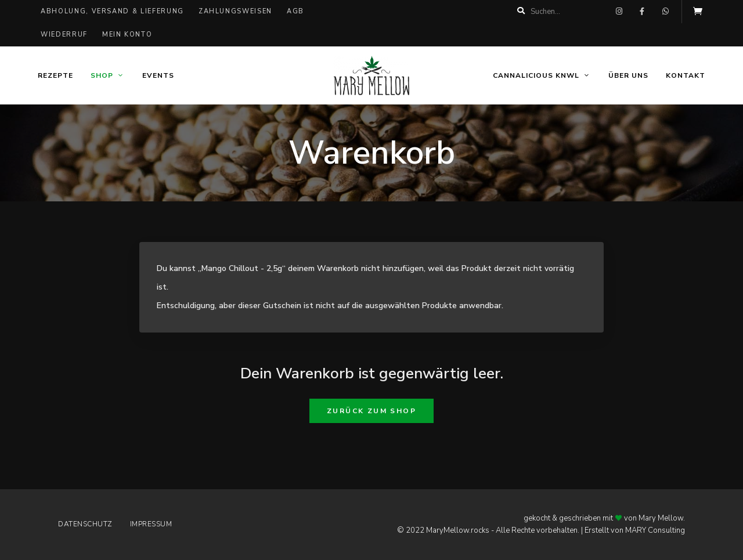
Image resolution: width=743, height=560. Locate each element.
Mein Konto (127, 35)
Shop (102, 75)
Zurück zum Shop (371, 411)
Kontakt (686, 75)
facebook (642, 12)
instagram (619, 12)
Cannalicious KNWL (536, 75)
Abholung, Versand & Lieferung (112, 11)
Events (158, 75)
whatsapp (665, 12)
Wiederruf (64, 35)
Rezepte (55, 75)
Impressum (151, 524)
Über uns (628, 75)
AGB (295, 11)
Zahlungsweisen (235, 11)
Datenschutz (85, 524)
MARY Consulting (655, 530)
